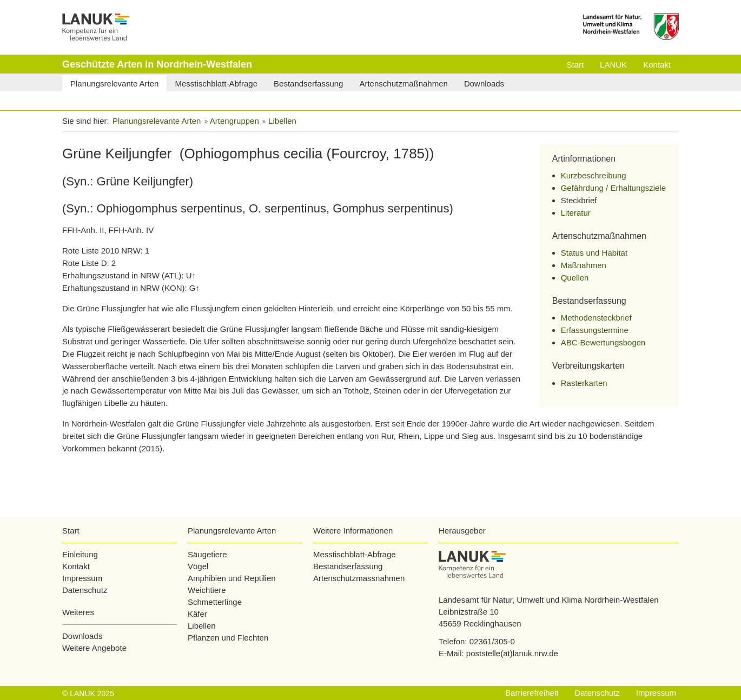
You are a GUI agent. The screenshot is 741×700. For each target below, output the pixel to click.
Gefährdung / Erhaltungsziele (613, 188)
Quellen (575, 278)
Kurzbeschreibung (594, 175)
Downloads (82, 636)
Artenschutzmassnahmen (359, 578)
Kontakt (76, 566)
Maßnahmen (584, 265)
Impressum (82, 578)
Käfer (197, 614)
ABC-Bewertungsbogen (603, 342)
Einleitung (80, 554)
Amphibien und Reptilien (232, 578)
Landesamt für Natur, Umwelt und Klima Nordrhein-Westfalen (549, 600)
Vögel (198, 566)
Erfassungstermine (595, 330)
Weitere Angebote (94, 648)
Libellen (202, 626)
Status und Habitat (594, 253)
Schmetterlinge (215, 602)
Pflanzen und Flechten (228, 638)
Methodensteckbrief (596, 318)
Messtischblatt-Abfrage (355, 554)
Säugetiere (207, 554)
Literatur (576, 213)
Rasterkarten (584, 383)
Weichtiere (207, 590)
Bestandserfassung (348, 566)
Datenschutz (85, 590)
